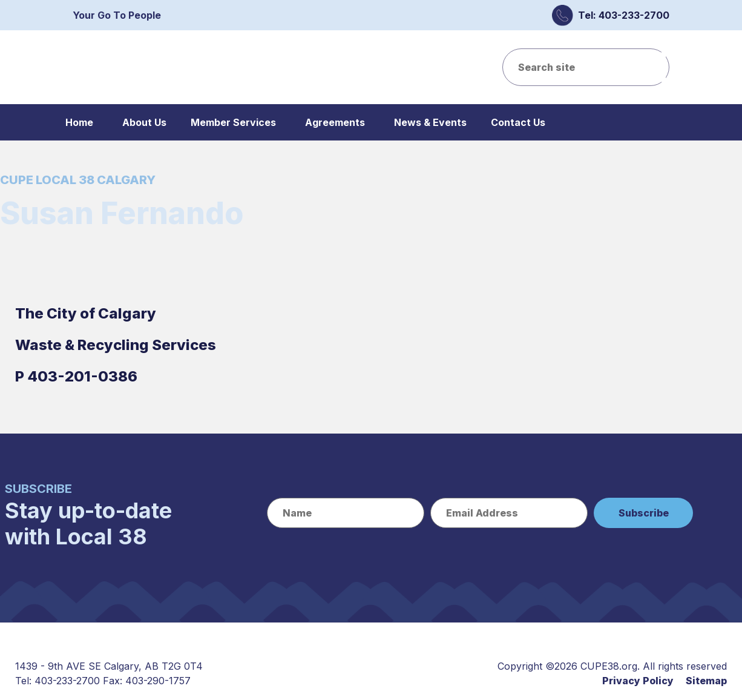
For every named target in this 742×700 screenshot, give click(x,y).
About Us (144, 122)
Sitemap (706, 681)
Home (79, 122)
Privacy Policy (638, 681)
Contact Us (518, 122)
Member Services (233, 122)
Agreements (335, 122)
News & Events (430, 122)
